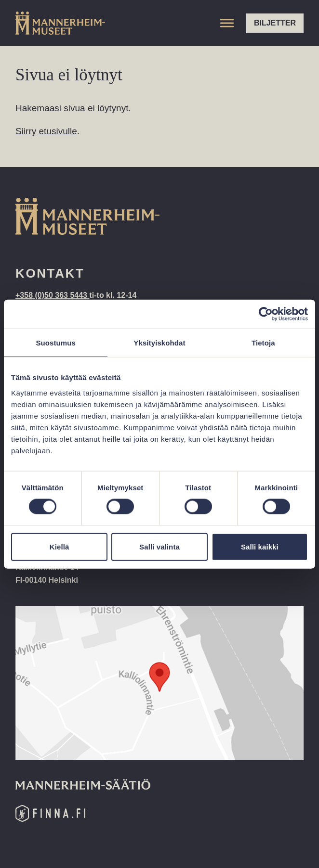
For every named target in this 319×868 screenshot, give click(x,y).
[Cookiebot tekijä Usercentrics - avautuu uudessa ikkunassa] (266, 314)
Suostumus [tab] (56, 343)
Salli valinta (159, 546)
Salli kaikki (260, 546)
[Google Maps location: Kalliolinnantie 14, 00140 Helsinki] (159, 683)
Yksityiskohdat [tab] (159, 343)
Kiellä (60, 546)
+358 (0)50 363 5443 (52, 295)
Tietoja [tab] (263, 343)
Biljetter (275, 23)
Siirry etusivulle (46, 131)
